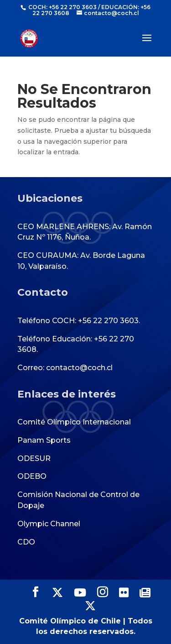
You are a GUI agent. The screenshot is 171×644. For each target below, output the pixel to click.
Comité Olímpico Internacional (74, 422)
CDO (26, 542)
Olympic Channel (49, 524)
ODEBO (32, 476)
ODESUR (34, 458)
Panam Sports (44, 440)
